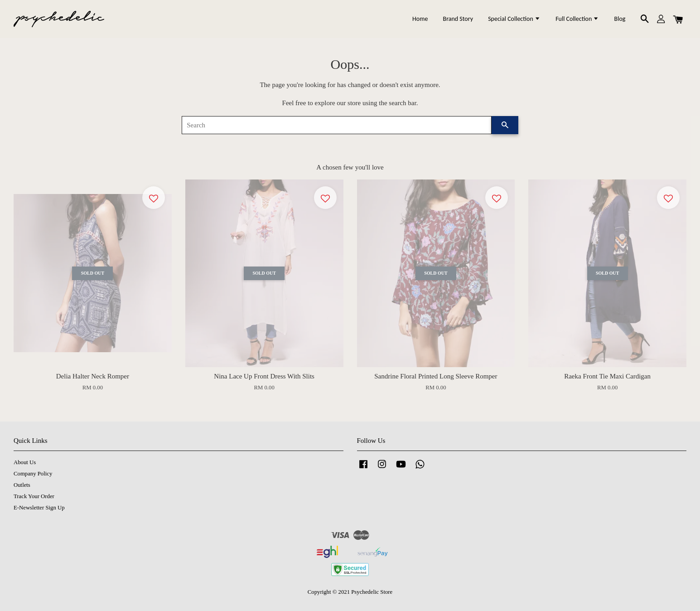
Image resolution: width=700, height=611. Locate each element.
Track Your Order (34, 496)
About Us (25, 462)
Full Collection (577, 19)
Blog (620, 19)
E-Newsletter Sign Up (39, 508)
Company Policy (33, 474)
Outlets (22, 485)
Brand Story (458, 19)
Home (420, 19)
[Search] (337, 125)
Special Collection (514, 19)
